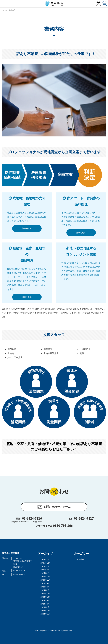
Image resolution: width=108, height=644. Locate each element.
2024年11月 (46, 580)
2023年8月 (45, 600)
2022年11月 (46, 614)
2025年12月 (46, 563)
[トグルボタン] (105, 4)
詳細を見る (27, 228)
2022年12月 (46, 611)
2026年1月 (45, 559)
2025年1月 (45, 573)
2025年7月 (45, 566)
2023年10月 (46, 597)
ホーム (4, 10)
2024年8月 (45, 583)
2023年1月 (45, 607)
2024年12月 (46, 577)
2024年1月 (45, 590)
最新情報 (80, 559)
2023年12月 (46, 594)
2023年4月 (45, 604)
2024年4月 (45, 587)
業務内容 (12, 10)
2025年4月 (45, 570)
